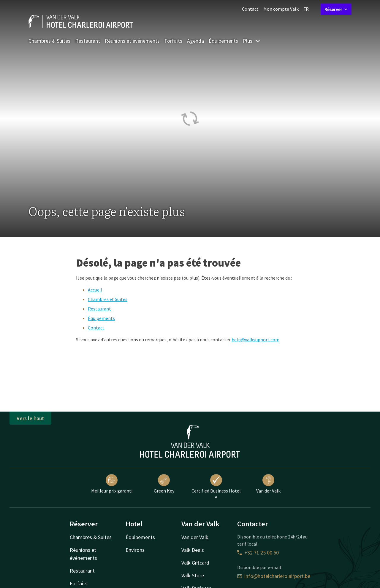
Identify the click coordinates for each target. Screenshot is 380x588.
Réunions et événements (132, 41)
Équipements (223, 41)
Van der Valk (268, 484)
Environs (135, 550)
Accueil (95, 290)
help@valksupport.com (255, 340)
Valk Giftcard (195, 563)
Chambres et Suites (108, 299)
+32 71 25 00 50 (258, 553)
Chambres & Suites (49, 41)
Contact (250, 9)
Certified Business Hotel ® (216, 487)
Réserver (336, 9)
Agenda (195, 41)
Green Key (164, 484)
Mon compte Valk (281, 9)
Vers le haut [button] (30, 418)
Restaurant (88, 41)
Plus (252, 41)
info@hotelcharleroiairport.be (274, 576)
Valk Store (193, 575)
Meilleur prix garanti (112, 484)
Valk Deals (193, 550)
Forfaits (173, 41)
